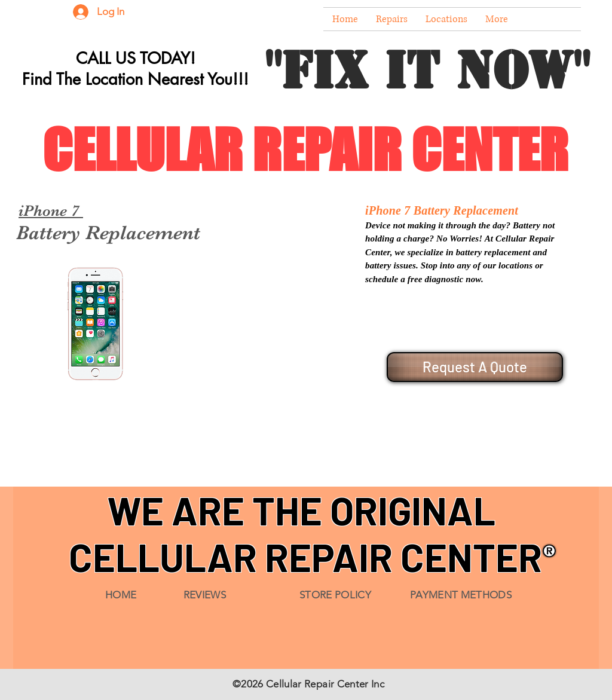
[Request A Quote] (475, 367)
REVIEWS (205, 595)
